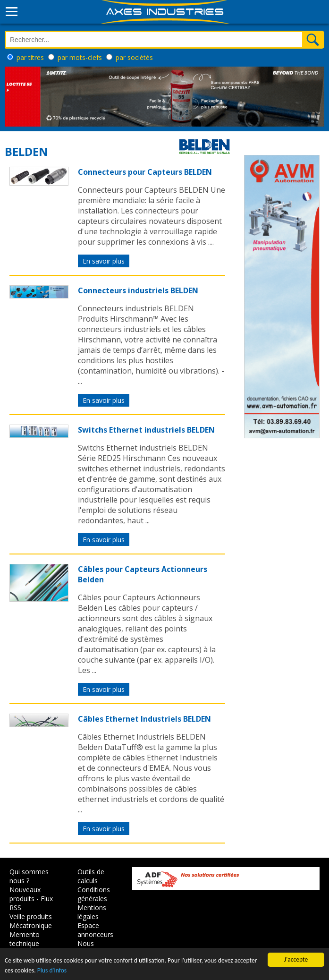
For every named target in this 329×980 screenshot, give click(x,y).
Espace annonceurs (95, 930)
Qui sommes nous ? (29, 876)
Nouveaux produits (25, 894)
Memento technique (25, 939)
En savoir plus (104, 261)
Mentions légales (92, 912)
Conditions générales (94, 894)
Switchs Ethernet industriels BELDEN (146, 430)
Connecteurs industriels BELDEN (138, 290)
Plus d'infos (52, 971)
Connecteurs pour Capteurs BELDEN (145, 172)
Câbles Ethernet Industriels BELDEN (144, 719)
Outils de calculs (91, 876)
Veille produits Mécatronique (31, 921)
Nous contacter (92, 948)
